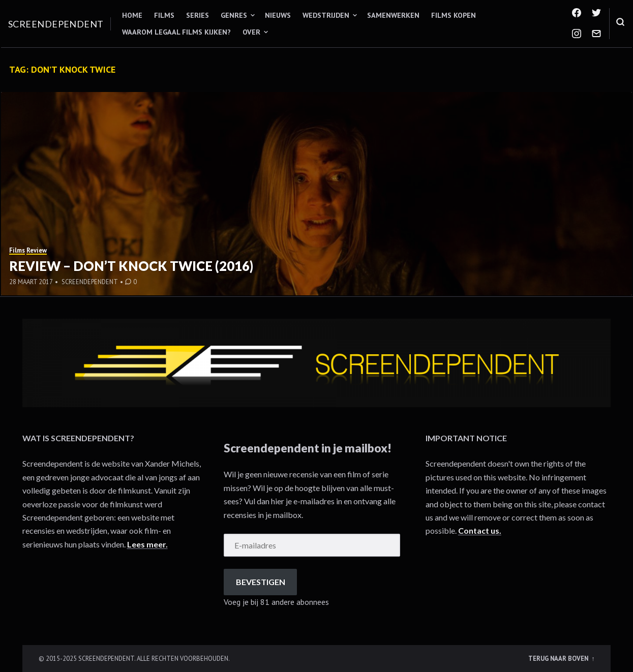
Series (198, 15)
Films (164, 15)
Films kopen (454, 15)
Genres (234, 15)
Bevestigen (261, 582)
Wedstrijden (326, 15)
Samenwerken (393, 15)
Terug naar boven (559, 658)
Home (132, 15)
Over (251, 32)
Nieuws (278, 15)
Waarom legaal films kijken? (176, 32)
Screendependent (56, 24)
